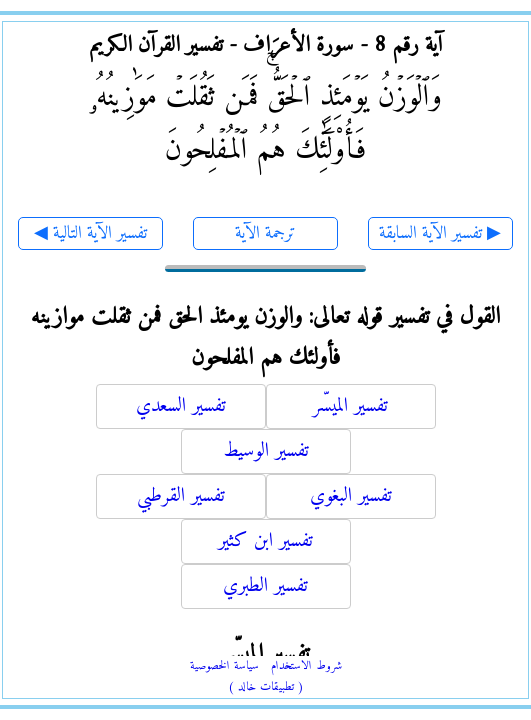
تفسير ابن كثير (265, 541)
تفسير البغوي (351, 496)
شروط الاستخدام (306, 666)
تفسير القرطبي (181, 496)
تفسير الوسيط (266, 451)
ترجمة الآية (265, 233)
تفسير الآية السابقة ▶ (440, 233)
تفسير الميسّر (350, 406)
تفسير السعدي (181, 406)
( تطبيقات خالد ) (266, 687)
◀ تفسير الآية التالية (90, 233)
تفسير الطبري (265, 586)
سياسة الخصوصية (224, 666)
